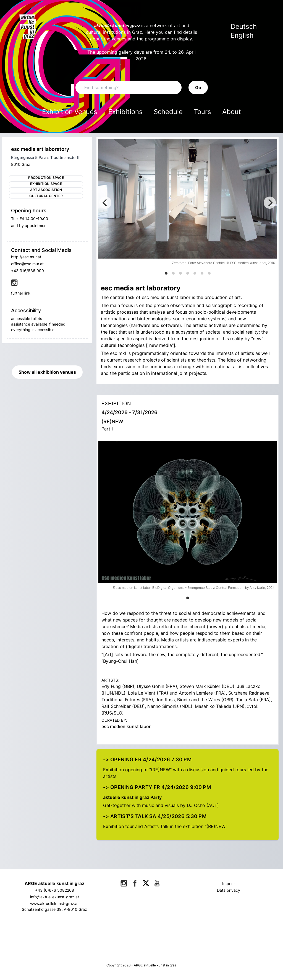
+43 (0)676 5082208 (55, 890)
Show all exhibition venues (47, 372)
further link (21, 293)
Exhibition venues (70, 112)
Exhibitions (125, 112)
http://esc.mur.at (26, 257)
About (232, 112)
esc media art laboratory (40, 149)
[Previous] (105, 203)
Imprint (229, 884)
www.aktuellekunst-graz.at (54, 903)
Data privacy (229, 890)
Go (198, 87)
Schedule (168, 112)
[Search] (129, 87)
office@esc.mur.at (27, 264)
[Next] (270, 203)
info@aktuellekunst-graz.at (55, 897)
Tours (202, 112)
